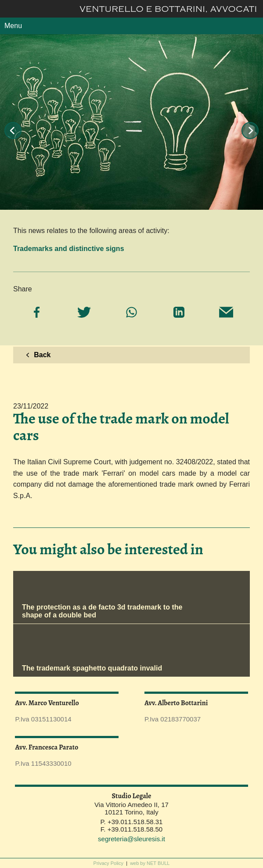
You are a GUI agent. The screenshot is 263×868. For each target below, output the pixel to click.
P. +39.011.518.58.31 (132, 822)
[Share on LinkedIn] (179, 313)
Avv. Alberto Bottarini (176, 703)
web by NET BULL (150, 863)
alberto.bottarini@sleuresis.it (196, 712)
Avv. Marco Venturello (47, 703)
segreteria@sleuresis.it (131, 839)
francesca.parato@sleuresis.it (67, 756)
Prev (13, 131)
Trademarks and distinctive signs (69, 249)
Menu (13, 26)
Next (250, 131)
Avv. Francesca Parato (47, 747)
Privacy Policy (108, 863)
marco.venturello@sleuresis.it (67, 712)
